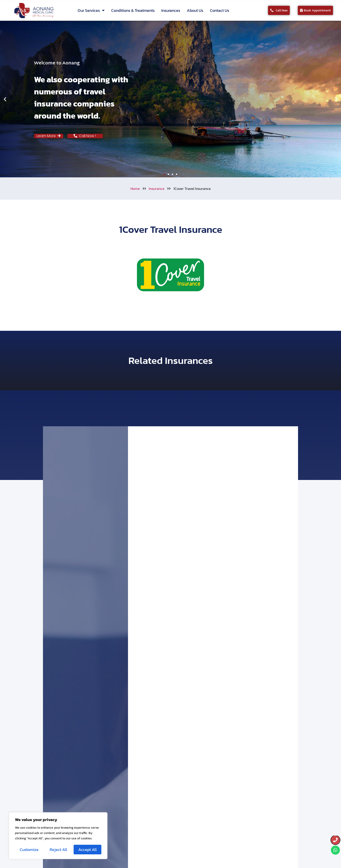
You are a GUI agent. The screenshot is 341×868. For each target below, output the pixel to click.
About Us (195, 10)
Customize (29, 850)
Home (135, 189)
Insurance (157, 189)
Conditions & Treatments (133, 10)
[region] (58, 836)
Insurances (171, 10)
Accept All (87, 850)
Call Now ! (85, 136)
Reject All (58, 850)
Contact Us (220, 10)
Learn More (49, 136)
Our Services (91, 10)
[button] (5, 99)
